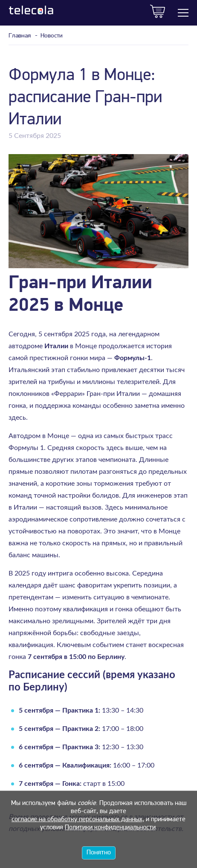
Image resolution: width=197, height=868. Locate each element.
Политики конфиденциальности (110, 828)
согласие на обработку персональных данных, (78, 819)
